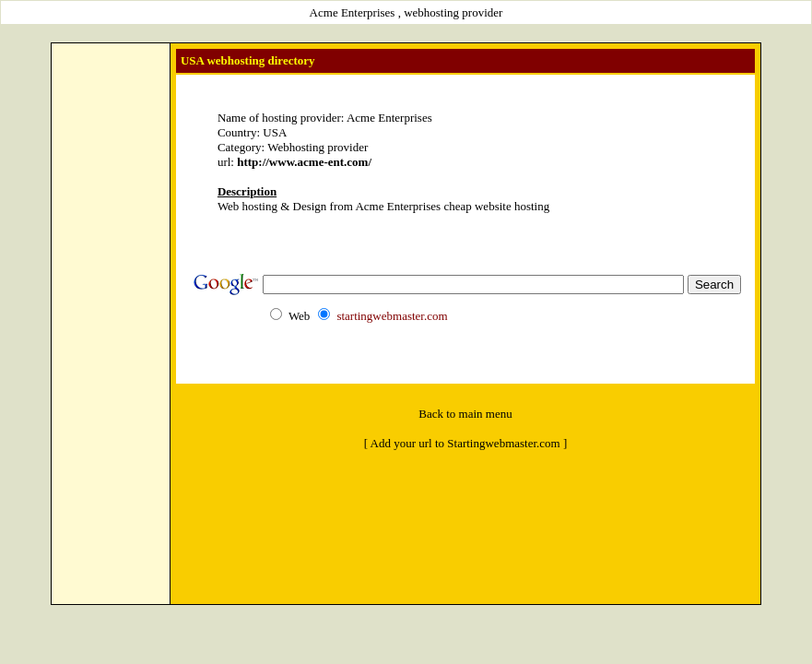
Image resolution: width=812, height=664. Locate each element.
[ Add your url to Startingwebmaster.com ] (466, 443)
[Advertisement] (111, 324)
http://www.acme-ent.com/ (304, 162)
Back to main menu (465, 414)
